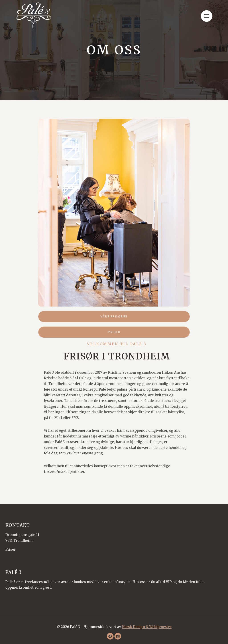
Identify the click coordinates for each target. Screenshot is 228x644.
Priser (10, 549)
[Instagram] (118, 636)
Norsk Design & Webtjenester (147, 627)
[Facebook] (110, 636)
